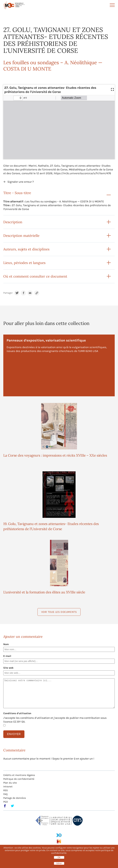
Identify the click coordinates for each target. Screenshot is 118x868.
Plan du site (10, 783)
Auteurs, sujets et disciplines (26, 249)
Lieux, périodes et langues (24, 263)
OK (59, 857)
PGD (6, 802)
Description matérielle (21, 236)
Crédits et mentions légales (19, 775)
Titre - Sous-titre (17, 193)
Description (13, 222)
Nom (6, 644)
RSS (6, 790)
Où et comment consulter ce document (35, 276)
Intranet (8, 787)
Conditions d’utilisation (17, 713)
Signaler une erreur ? (21, 182)
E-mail (7, 656)
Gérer (59, 863)
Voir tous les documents (59, 612)
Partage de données (15, 798)
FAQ (5, 794)
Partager (8, 293)
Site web (8, 668)
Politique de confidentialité (19, 779)
